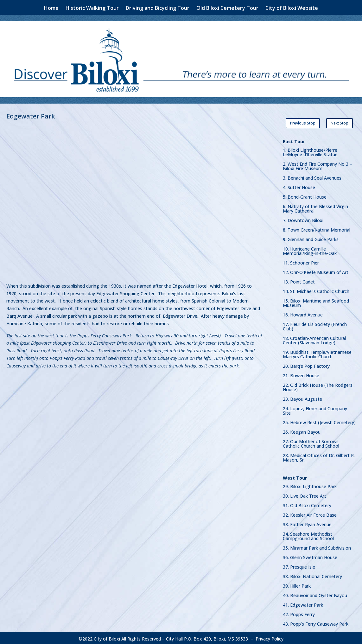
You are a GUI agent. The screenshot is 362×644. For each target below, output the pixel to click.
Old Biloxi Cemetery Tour (227, 9)
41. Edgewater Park (303, 603)
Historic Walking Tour (92, 9)
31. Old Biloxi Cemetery (307, 504)
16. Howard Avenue (303, 313)
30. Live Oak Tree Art (305, 494)
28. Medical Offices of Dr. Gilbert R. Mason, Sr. (319, 456)
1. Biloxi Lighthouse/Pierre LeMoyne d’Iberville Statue (310, 151)
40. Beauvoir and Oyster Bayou (315, 594)
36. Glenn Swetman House (310, 556)
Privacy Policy (270, 637)
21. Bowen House (301, 374)
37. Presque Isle (299, 565)
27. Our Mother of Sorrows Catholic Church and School (311, 442)
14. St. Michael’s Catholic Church (316, 290)
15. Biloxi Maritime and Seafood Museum (316, 302)
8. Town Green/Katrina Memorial (317, 228)
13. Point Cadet (299, 280)
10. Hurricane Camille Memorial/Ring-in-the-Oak (310, 250)
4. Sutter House (299, 186)
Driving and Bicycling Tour (158, 9)
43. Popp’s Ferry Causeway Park (316, 622)
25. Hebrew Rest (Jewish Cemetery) (319, 421)
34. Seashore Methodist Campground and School (308, 535)
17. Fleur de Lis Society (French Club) (315, 325)
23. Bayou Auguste (302, 398)
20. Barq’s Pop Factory (306, 365)
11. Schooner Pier (301, 261)
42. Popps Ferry (299, 613)
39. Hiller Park (297, 584)
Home (51, 9)
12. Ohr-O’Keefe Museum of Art (316, 271)
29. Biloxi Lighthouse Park (310, 485)
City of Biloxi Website (292, 9)
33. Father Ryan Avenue (307, 523)
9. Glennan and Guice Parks (311, 238)
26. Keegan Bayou (302, 430)
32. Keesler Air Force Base (310, 513)
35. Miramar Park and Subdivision (317, 546)
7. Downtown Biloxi (303, 219)
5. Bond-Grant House (305, 195)
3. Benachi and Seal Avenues (312, 176)
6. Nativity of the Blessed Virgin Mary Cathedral (315, 207)
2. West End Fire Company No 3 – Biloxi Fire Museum (318, 165)
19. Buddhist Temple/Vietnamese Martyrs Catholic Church (317, 353)
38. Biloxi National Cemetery (312, 575)
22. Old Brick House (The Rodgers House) (318, 386)
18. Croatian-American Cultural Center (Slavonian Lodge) (314, 339)
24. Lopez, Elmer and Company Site (315, 409)
